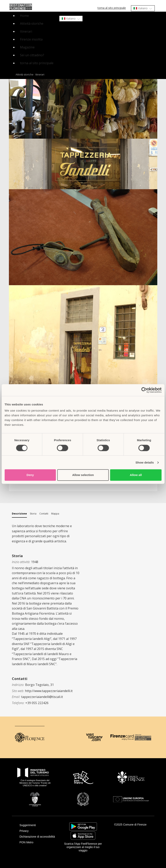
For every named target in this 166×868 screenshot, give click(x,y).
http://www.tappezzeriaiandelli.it (49, 691)
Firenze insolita (31, 39)
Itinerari (26, 31)
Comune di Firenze (135, 825)
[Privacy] (39, 831)
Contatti (44, 514)
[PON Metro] (39, 842)
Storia (33, 514)
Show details (145, 462)
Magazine (27, 47)
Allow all (136, 475)
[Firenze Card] (122, 737)
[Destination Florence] (143, 737)
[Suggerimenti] (39, 825)
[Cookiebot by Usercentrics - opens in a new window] (144, 390)
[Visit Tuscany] (94, 737)
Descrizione (19, 514)
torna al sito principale (112, 8)
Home (24, 16)
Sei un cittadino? (32, 55)
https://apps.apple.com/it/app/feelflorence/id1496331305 (83, 836)
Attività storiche (32, 24)
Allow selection (83, 475)
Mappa (55, 514)
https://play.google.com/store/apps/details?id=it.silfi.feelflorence (83, 827)
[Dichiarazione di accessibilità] (39, 837)
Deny (30, 475)
